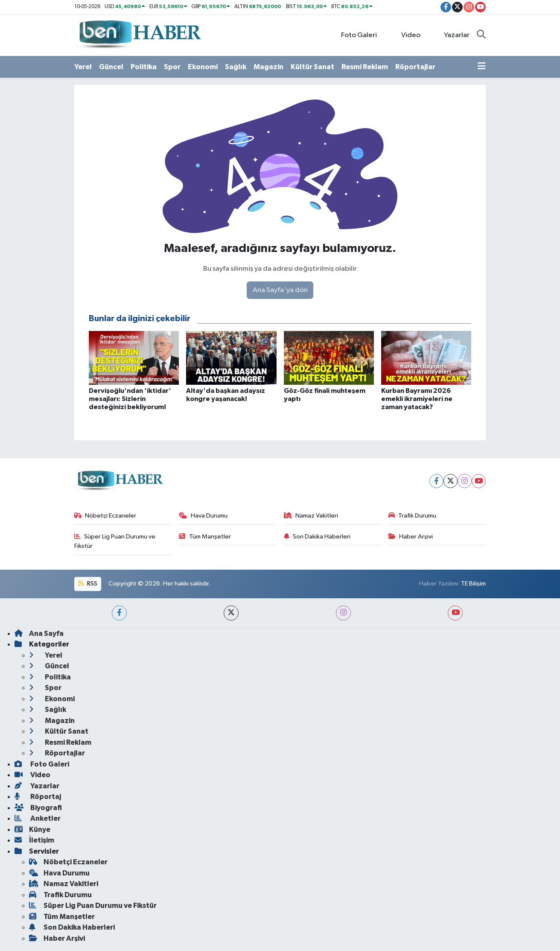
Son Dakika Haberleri (317, 537)
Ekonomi (203, 67)
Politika (144, 67)
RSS (87, 584)
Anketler (38, 818)
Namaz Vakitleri (311, 516)
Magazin (268, 67)
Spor (172, 67)
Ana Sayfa (39, 634)
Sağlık (236, 67)
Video (406, 35)
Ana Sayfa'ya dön (280, 290)
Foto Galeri (354, 35)
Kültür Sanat (312, 67)
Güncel (111, 67)
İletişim (34, 840)
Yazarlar (452, 35)
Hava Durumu (203, 516)
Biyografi (38, 808)
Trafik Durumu (413, 516)
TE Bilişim (473, 584)
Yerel (83, 67)
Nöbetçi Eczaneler (105, 516)
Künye (32, 830)
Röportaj (38, 797)
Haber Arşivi (411, 537)
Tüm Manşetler (205, 537)
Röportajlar (415, 67)
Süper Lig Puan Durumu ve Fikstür (115, 541)
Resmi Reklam (365, 67)
